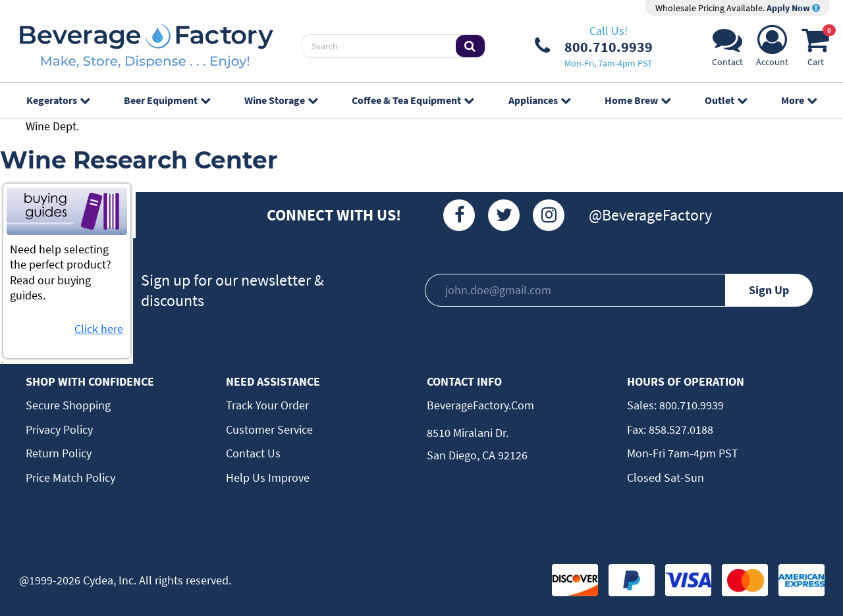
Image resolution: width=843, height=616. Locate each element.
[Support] (727, 50)
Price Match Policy (70, 477)
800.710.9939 (690, 405)
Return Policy (59, 453)
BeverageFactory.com (480, 405)
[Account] (772, 50)
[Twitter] (504, 215)
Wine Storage (281, 100)
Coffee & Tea (413, 100)
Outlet (726, 100)
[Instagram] (549, 215)
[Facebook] (459, 215)
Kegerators (58, 100)
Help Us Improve (268, 477)
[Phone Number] (594, 46)
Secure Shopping (68, 405)
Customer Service (269, 429)
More (799, 100)
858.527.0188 (680, 429)
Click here (99, 329)
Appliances (539, 100)
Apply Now (793, 8)
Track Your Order (267, 405)
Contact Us (253, 453)
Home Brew (638, 100)
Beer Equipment (167, 100)
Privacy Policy (59, 429)
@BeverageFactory (650, 215)
